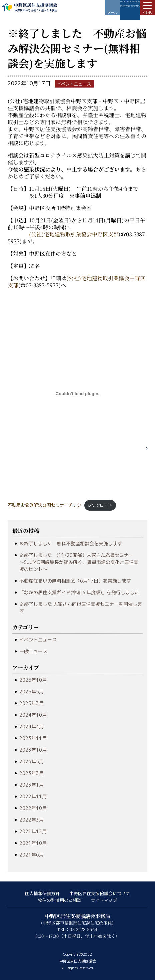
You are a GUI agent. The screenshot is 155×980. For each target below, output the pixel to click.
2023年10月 (33, 750)
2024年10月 (33, 715)
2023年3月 (31, 773)
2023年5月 (31, 761)
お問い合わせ (112, 7)
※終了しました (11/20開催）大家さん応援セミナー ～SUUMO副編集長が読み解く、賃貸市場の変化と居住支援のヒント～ (79, 562)
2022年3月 (31, 820)
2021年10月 (33, 843)
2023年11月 (33, 738)
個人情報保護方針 (42, 893)
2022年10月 (33, 808)
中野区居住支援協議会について (100, 893)
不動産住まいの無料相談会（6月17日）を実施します (75, 581)
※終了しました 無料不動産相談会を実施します (71, 543)
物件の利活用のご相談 (60, 900)
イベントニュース (38, 640)
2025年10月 (33, 680)
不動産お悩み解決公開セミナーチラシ (44, 505)
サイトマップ (104, 900)
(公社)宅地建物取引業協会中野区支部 (74, 234)
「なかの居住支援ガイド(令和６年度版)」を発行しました (79, 592)
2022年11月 (33, 796)
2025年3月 (31, 703)
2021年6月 (31, 855)
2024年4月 (31, 727)
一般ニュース (33, 651)
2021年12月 (33, 831)
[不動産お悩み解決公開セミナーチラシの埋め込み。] (77, 394)
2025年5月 (31, 692)
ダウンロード (100, 505)
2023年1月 (31, 785)
